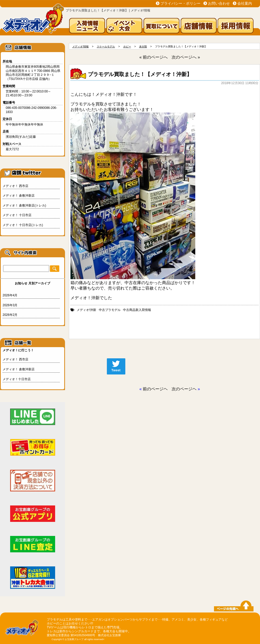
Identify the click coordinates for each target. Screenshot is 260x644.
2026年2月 (10, 315)
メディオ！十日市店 (17, 379)
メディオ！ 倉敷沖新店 (19, 196)
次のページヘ (184, 389)
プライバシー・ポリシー (180, 3)
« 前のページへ (154, 57)
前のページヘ (155, 389)
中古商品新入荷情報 (137, 310)
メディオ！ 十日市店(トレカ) (23, 225)
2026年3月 (10, 305)
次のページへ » (186, 57)
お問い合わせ (219, 3)
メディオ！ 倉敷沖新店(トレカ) (24, 205)
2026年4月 (10, 295)
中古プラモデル (110, 310)
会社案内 (245, 3)
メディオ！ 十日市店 (17, 215)
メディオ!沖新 (86, 310)
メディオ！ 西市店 (15, 186)
